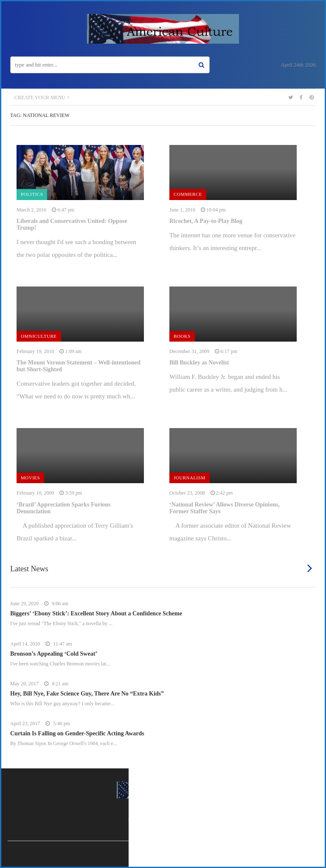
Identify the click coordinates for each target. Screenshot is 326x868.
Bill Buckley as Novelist (199, 363)
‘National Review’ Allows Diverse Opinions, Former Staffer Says (225, 508)
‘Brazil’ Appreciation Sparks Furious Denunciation (64, 508)
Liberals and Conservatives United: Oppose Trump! (72, 224)
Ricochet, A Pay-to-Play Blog (206, 221)
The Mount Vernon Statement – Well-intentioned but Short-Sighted (79, 366)
